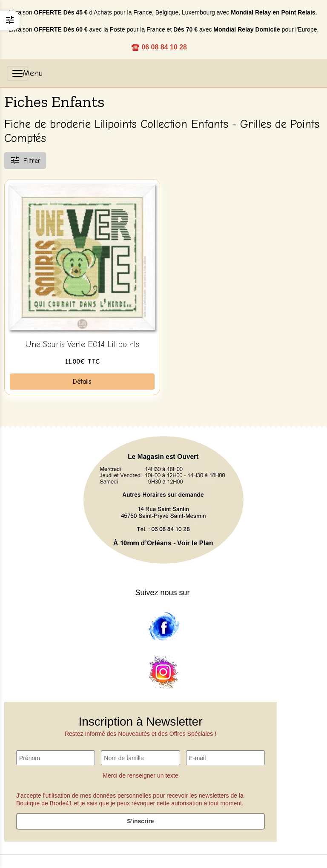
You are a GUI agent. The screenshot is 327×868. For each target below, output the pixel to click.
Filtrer (25, 160)
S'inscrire (140, 821)
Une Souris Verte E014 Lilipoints (82, 344)
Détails (82, 382)
